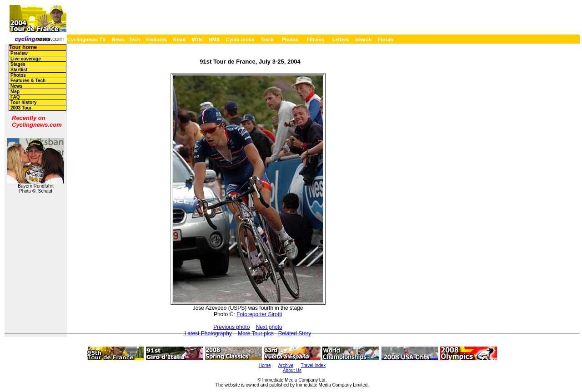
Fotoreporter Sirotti (259, 314)
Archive (286, 365)
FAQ (15, 97)
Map (15, 92)
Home (265, 365)
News (118, 40)
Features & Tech (28, 81)
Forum (386, 40)
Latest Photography (208, 333)
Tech (134, 40)
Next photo (269, 327)
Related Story (295, 333)
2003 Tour (21, 108)
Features (157, 40)
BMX (214, 40)
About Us (292, 370)
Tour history (24, 102)
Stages (18, 64)
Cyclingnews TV (86, 40)
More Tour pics (256, 333)
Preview (19, 53)
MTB (197, 40)
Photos (290, 40)
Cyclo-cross (240, 40)
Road (180, 40)
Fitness (315, 40)
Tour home (23, 47)
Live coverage (26, 59)
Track (267, 40)
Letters (341, 40)
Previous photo (231, 327)
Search (364, 40)
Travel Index (314, 365)
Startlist (19, 70)
